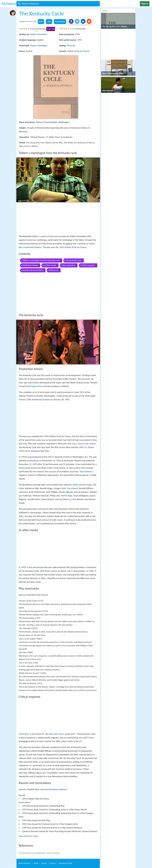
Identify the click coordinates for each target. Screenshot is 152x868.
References (54, 270)
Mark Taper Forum (34, 386)
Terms (36, 863)
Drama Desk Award (28, 468)
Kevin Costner (51, 571)
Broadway (34, 461)
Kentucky (71, 45)
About (25, 863)
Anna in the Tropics (87, 444)
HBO (68, 567)
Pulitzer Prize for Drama (78, 51)
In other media (50, 265)
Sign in (145, 4)
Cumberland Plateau (32, 247)
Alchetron (9, 4)
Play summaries (69, 265)
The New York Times (54, 734)
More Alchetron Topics (29, 836)
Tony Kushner (86, 471)
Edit (41, 21)
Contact (53, 863)
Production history (30, 265)
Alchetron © (66, 863)
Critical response (88, 265)
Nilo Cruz (72, 444)
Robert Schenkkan (39, 34)
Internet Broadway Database (54, 789)
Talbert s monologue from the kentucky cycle (41, 260)
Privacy (44, 863)
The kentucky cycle (74, 260)
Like (49, 21)
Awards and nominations (33, 270)
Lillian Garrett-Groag (82, 485)
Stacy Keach (72, 488)
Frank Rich (24, 734)
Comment (60, 21)
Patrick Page (66, 496)
